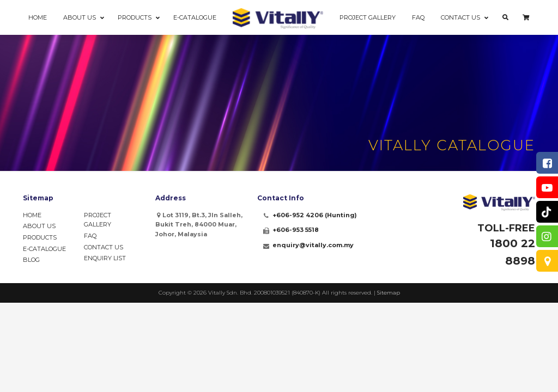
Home (32, 215)
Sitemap (389, 293)
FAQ (90, 236)
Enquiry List (105, 258)
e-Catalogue (44, 249)
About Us (39, 226)
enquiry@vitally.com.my (313, 245)
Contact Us (104, 247)
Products (40, 237)
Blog (31, 260)
